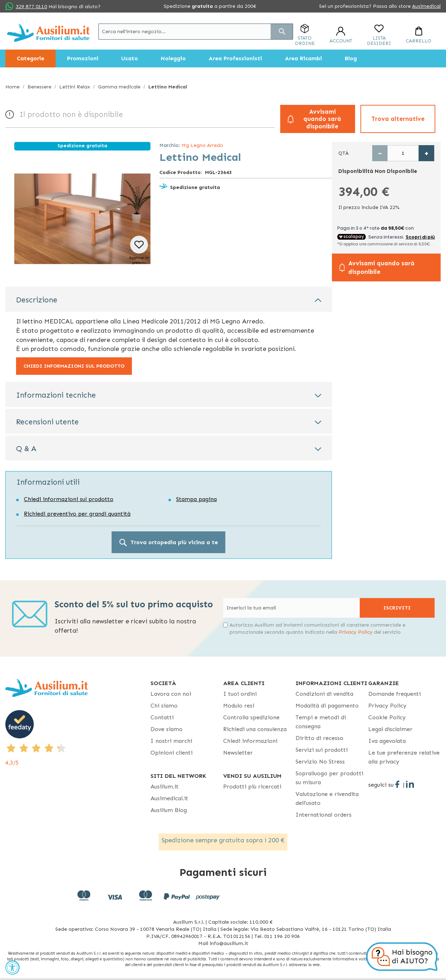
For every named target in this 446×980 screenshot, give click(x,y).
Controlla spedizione (251, 717)
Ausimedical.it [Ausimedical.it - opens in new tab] (169, 798)
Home (12, 87)
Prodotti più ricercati (252, 787)
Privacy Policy (356, 632)
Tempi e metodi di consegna (321, 722)
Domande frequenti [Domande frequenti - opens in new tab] (394, 694)
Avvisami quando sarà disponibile (322, 119)
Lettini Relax (75, 87)
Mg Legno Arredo (202, 145)
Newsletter (238, 753)
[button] (139, 251)
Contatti (162, 717)
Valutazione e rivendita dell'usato (327, 798)
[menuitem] (30, 58)
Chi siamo (164, 706)
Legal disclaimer (390, 729)
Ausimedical (426, 6)
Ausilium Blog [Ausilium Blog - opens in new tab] (169, 810)
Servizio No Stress (320, 762)
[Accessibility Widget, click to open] (12, 968)
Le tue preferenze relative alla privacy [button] (404, 757)
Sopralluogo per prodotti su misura (329, 778)
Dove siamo (166, 729)
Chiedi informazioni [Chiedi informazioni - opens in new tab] (250, 741)
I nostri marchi (171, 741)
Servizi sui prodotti (322, 750)
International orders (324, 815)
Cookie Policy (387, 717)
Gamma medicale (119, 87)
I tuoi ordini (240, 694)
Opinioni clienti (171, 753)
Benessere (39, 87)
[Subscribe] (397, 608)
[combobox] (196, 32)
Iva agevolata (387, 741)
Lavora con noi (171, 694)
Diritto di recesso (319, 738)
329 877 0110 (31, 7)
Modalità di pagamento (327, 706)
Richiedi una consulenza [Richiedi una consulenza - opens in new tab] (255, 729)
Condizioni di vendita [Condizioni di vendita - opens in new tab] (324, 694)
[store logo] (48, 33)
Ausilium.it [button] (165, 787)
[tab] (169, 299)
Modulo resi (239, 706)
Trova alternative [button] (398, 119)
